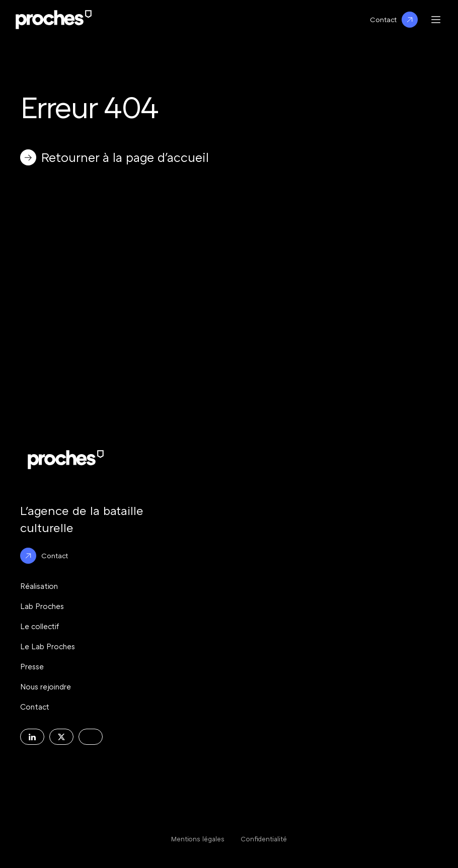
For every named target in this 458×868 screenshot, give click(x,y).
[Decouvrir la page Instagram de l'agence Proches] (91, 737)
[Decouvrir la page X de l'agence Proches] (61, 737)
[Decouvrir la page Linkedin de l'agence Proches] (32, 737)
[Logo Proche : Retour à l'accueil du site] (54, 20)
